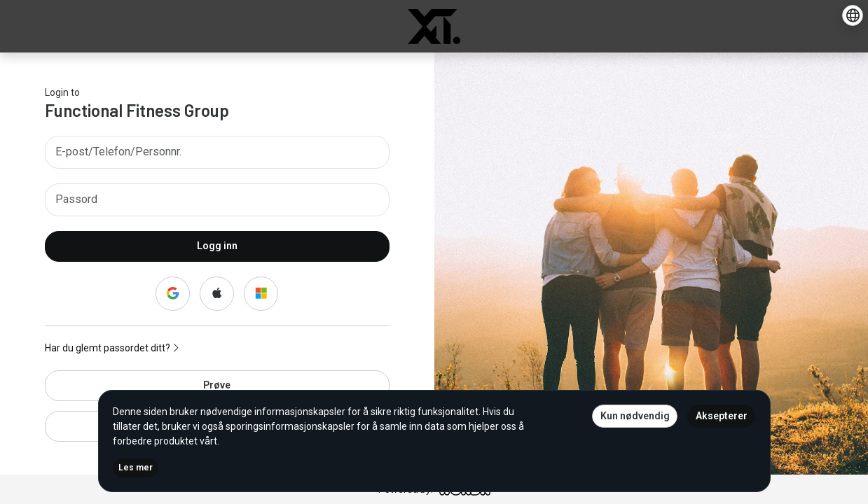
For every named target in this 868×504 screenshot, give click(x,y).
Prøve (217, 385)
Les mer (136, 468)
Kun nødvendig (635, 416)
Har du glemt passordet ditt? (112, 348)
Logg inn (217, 246)
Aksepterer (722, 416)
